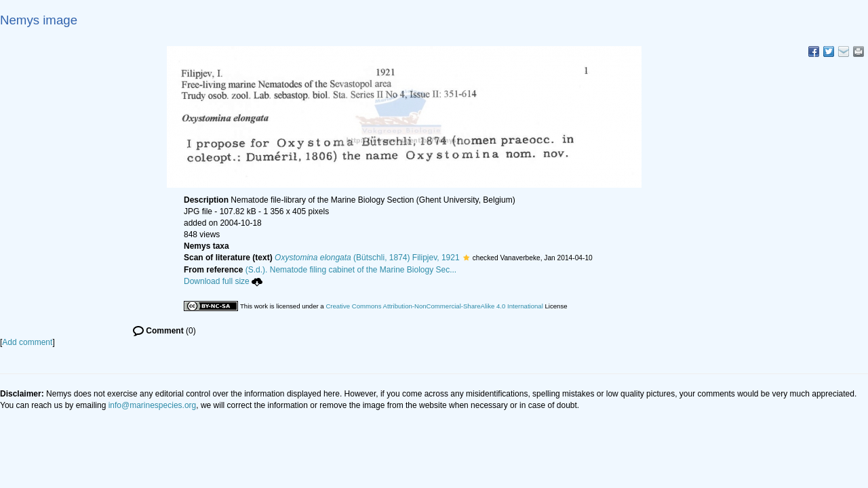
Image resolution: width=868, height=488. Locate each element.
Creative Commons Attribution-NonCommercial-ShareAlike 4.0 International (434, 306)
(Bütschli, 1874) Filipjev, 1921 (367, 258)
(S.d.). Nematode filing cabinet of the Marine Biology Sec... (351, 270)
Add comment (27, 342)
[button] (466, 258)
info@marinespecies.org (153, 405)
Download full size (223, 281)
